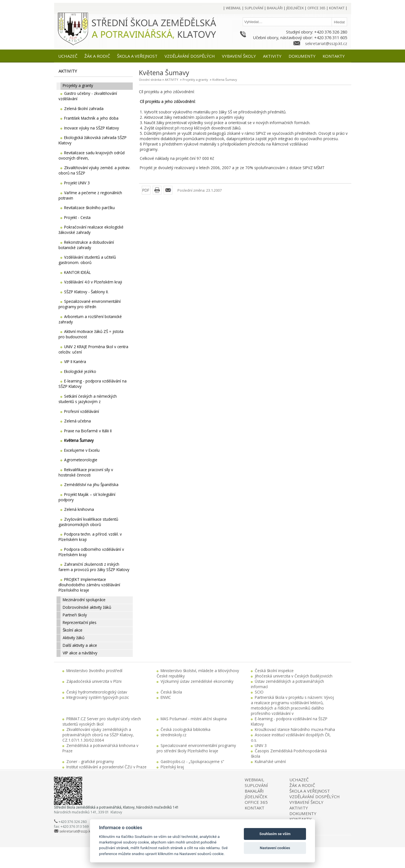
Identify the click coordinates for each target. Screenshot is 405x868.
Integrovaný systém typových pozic (98, 697)
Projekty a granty (195, 80)
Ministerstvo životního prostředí (94, 671)
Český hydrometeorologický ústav (97, 692)
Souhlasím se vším (275, 834)
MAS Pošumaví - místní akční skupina (194, 719)
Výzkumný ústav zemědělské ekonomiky (197, 681)
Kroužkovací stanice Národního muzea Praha (295, 729)
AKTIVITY (172, 80)
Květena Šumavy (225, 80)
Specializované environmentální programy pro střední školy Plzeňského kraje (196, 748)
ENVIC (166, 697)
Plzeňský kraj (172, 767)
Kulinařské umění (270, 761)
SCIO (259, 692)
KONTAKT (255, 808)
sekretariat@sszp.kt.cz (326, 43)
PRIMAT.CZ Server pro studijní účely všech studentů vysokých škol (102, 721)
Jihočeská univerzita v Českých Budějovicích (294, 676)
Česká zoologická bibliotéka (185, 729)
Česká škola (171, 692)
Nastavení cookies (275, 848)
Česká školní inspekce (274, 671)
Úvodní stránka (150, 80)
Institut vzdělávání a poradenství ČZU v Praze (106, 767)
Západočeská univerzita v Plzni (94, 681)
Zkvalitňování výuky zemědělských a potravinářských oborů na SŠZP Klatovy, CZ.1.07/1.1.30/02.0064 (98, 735)
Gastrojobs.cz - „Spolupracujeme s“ (192, 761)
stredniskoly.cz (174, 735)
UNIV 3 (261, 745)
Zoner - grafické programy (90, 761)
